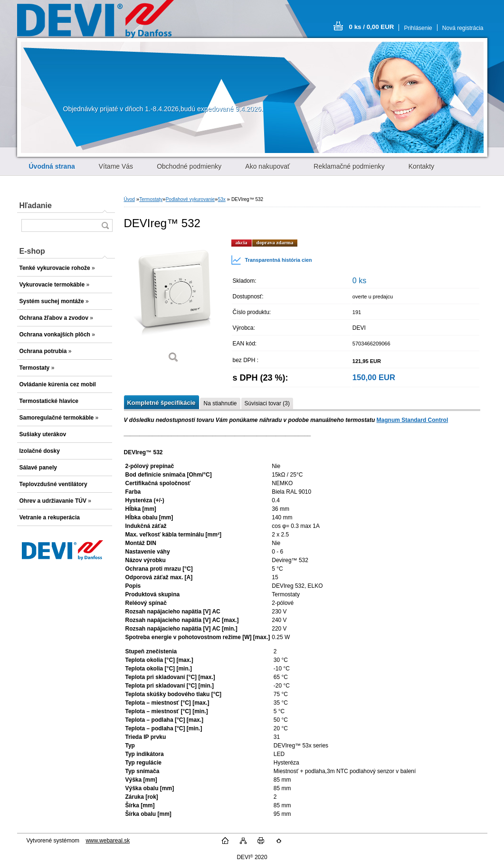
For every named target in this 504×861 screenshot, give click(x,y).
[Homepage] (52, 166)
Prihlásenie (418, 28)
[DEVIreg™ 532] (174, 304)
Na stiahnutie (220, 403)
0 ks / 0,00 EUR (372, 27)
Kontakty (421, 166)
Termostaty (151, 199)
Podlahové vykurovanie (190, 199)
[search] (105, 225)
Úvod (129, 199)
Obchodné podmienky (189, 166)
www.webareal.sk (108, 841)
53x (222, 199)
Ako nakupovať (267, 166)
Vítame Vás (116, 166)
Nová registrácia (463, 28)
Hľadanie (36, 206)
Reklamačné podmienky (349, 166)
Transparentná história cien (271, 260)
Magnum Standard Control (413, 420)
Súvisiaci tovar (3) (267, 403)
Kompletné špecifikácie (162, 403)
